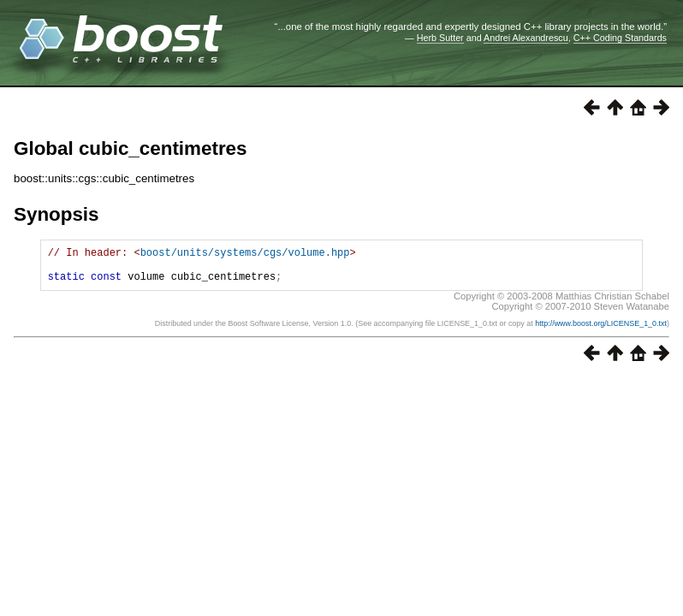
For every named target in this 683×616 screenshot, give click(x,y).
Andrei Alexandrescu (526, 38)
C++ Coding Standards (620, 38)
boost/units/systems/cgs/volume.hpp (245, 255)
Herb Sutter (440, 38)
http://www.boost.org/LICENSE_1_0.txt (601, 331)
